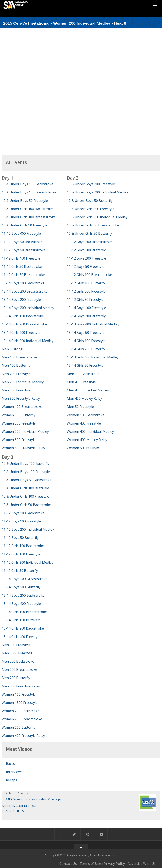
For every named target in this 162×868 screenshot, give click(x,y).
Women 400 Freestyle (84, 423)
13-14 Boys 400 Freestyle (21, 604)
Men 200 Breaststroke (19, 670)
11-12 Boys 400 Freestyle (21, 233)
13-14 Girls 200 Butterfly (86, 349)
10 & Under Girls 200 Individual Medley (97, 217)
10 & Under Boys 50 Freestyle (25, 201)
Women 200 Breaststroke (22, 719)
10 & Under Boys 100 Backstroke (28, 184)
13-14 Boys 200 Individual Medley (28, 308)
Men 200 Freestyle (16, 374)
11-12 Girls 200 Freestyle (86, 291)
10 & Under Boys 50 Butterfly (90, 201)
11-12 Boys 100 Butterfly (86, 250)
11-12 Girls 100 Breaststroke (89, 275)
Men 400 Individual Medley (88, 390)
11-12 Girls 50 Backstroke (22, 266)
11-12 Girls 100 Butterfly (86, 283)
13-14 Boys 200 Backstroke (23, 595)
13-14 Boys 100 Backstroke (23, 283)
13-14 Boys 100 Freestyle (86, 308)
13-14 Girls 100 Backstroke (23, 316)
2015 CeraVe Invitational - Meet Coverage (33, 799)
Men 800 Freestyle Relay (21, 398)
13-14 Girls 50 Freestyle (85, 365)
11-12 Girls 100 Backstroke (23, 546)
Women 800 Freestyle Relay (23, 448)
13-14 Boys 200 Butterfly (86, 316)
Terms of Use (90, 864)
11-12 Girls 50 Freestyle (85, 300)
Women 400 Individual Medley (90, 431)
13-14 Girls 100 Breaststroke (24, 612)
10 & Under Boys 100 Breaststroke (29, 192)
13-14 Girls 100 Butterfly (21, 620)
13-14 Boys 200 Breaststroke (25, 291)
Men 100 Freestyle (16, 645)
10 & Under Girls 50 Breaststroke (93, 225)
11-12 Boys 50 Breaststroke (24, 250)
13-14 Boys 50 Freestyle (86, 333)
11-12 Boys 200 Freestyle (86, 258)
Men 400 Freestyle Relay (21, 686)
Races (10, 764)
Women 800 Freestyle (19, 440)
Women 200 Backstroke (20, 711)
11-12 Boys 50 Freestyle (86, 266)
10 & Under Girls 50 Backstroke (26, 505)
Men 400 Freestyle (81, 382)
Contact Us (68, 864)
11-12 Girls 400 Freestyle (21, 258)
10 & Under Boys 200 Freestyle (91, 184)
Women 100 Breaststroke (22, 407)
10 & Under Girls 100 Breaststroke (29, 217)
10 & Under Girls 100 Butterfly (25, 488)
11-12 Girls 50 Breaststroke (23, 275)
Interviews (14, 772)
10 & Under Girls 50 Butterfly (89, 233)
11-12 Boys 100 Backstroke (23, 513)
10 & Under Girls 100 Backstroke (27, 209)
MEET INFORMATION (19, 806)
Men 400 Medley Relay (84, 398)
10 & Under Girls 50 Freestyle (24, 225)
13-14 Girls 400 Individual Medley (93, 357)
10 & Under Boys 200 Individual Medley (97, 192)
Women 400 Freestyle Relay (23, 736)
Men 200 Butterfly (16, 678)
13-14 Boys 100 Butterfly (21, 587)
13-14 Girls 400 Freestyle (21, 637)
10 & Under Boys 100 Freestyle (26, 472)
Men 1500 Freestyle (17, 653)
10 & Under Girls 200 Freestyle (91, 209)
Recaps (11, 780)
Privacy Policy (114, 864)
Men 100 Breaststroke (19, 357)
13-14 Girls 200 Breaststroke (24, 324)
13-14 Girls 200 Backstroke (23, 628)
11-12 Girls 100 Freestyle (21, 554)
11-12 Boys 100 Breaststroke (90, 242)
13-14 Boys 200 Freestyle (21, 300)
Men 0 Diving (12, 349)
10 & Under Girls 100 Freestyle (25, 496)
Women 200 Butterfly (18, 727)
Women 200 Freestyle (19, 423)
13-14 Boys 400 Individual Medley (93, 324)
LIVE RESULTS (13, 811)
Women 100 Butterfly (18, 415)
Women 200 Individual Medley (25, 431)
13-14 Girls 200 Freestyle (21, 333)
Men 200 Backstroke (18, 661)
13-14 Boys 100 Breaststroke (25, 579)
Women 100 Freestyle (19, 694)
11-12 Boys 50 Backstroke (22, 242)
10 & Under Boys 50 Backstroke (27, 480)
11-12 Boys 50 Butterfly (20, 538)
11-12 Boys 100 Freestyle (21, 521)
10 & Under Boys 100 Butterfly (26, 463)
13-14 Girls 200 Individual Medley (28, 341)
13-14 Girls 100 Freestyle (86, 341)
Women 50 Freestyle (83, 448)
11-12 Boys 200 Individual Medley (28, 529)
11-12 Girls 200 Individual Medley (28, 562)
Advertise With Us (142, 864)
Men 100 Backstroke (83, 374)
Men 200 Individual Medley (23, 382)
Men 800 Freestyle (16, 390)
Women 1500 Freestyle (20, 703)
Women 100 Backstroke (86, 415)
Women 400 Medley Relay (87, 440)
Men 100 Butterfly (16, 365)
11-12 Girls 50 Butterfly (20, 571)
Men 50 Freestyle (80, 407)
